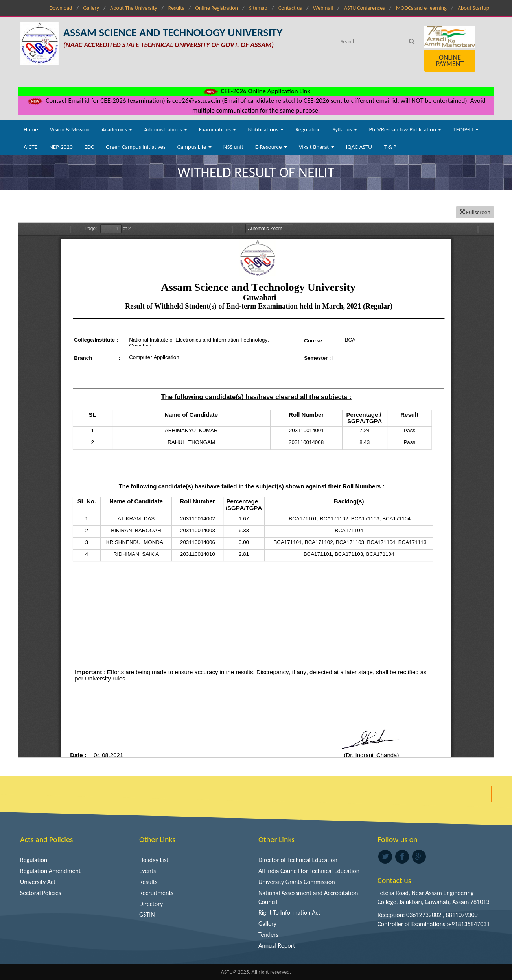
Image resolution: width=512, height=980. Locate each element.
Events (147, 871)
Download (61, 8)
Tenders (268, 935)
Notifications (266, 129)
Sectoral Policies (41, 893)
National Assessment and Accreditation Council (308, 897)
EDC (89, 147)
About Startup (473, 8)
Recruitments (156, 893)
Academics (117, 129)
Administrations (165, 129)
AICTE (30, 147)
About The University (134, 8)
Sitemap (258, 8)
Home (31, 129)
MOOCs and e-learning (421, 8)
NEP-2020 (61, 147)
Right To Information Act (289, 913)
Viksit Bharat (317, 147)
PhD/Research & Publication (405, 129)
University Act (38, 882)
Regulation (308, 129)
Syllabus (345, 129)
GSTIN (147, 914)
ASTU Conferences (365, 8)
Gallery (91, 8)
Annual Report (277, 946)
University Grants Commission (297, 882)
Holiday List (154, 860)
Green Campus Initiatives (136, 147)
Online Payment (450, 61)
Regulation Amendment (50, 871)
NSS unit (233, 147)
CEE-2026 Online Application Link (256, 91)
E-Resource (271, 147)
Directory (151, 904)
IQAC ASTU (359, 147)
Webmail (323, 8)
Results (176, 8)
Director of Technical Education (298, 860)
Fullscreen (475, 212)
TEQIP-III (466, 129)
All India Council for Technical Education (309, 871)
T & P (390, 147)
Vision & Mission (70, 129)
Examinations (218, 129)
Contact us (290, 8)
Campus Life (194, 147)
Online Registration (217, 8)
